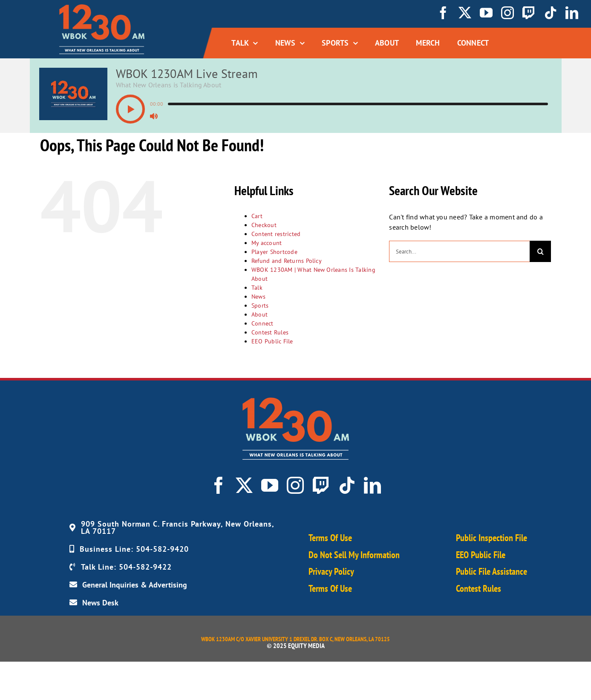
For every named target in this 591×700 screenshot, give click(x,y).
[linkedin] (572, 13)
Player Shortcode (274, 252)
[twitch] (529, 13)
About (259, 314)
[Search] (540, 251)
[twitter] (465, 13)
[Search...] (459, 251)
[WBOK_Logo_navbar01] (102, 8)
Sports (260, 305)
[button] (130, 109)
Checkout (264, 225)
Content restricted (276, 234)
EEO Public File (272, 341)
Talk (257, 288)
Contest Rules (270, 332)
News (258, 297)
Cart (257, 216)
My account (267, 243)
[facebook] (443, 13)
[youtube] (486, 13)
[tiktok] (551, 13)
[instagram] (507, 13)
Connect (262, 323)
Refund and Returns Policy (287, 261)
